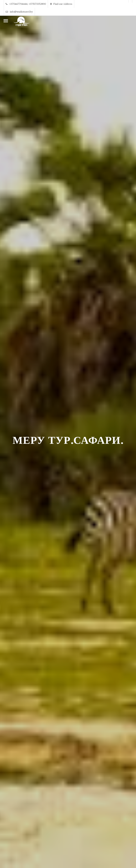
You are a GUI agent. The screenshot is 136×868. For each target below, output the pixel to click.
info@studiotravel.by (19, 12)
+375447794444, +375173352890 (26, 4)
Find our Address (61, 4)
